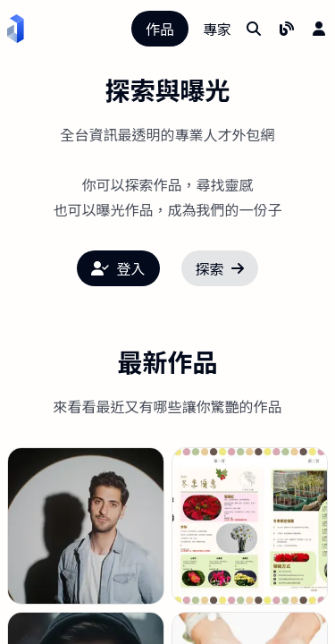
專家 (217, 29)
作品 (160, 29)
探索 (220, 268)
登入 (118, 268)
